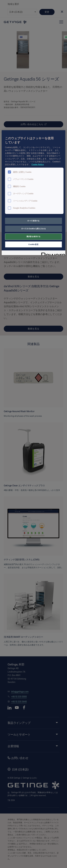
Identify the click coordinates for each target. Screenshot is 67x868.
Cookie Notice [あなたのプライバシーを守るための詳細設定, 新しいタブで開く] (38, 165)
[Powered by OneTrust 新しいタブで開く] (52, 253)
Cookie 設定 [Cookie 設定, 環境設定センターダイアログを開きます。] (33, 244)
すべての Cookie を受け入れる (33, 229)
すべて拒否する (33, 221)
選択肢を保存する (33, 236)
